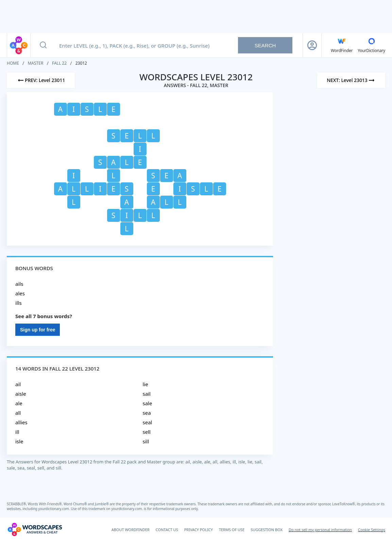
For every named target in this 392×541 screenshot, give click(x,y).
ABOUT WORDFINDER (131, 530)
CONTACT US (167, 530)
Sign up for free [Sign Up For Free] (38, 330)
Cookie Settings (372, 530)
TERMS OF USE (232, 530)
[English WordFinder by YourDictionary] (342, 45)
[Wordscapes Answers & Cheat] (35, 529)
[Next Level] (351, 80)
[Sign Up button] (312, 45)
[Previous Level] (41, 80)
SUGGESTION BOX (267, 530)
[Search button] (43, 45)
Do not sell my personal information (320, 530)
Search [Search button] (265, 45)
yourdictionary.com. (54, 509)
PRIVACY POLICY (199, 530)
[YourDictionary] (371, 45)
